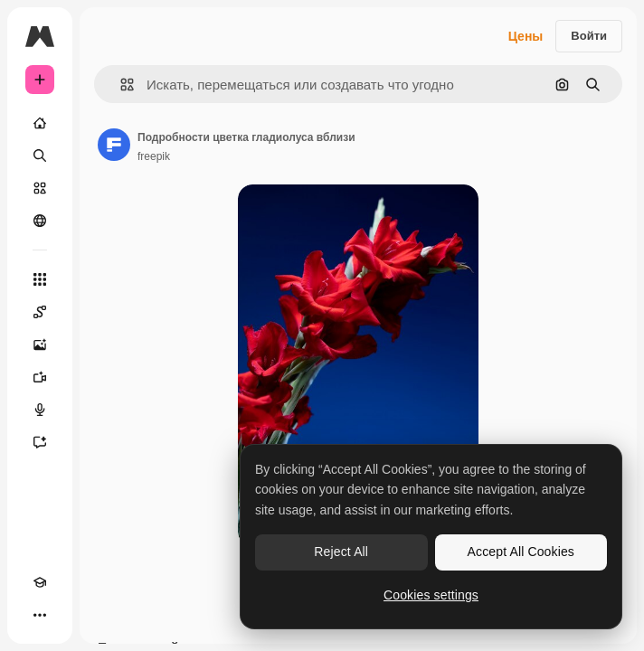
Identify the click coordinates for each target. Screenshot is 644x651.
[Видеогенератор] (40, 377)
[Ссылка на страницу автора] (114, 145)
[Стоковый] (40, 188)
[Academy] (40, 582)
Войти (589, 36)
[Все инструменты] (40, 279)
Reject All (341, 552)
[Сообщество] (40, 221)
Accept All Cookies (521, 552)
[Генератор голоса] (40, 410)
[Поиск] (40, 156)
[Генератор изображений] (40, 344)
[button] (120, 85)
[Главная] (40, 123)
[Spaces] (40, 312)
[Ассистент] (40, 442)
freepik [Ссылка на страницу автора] (154, 156)
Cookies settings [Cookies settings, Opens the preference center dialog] (431, 595)
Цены (526, 36)
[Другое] (40, 615)
